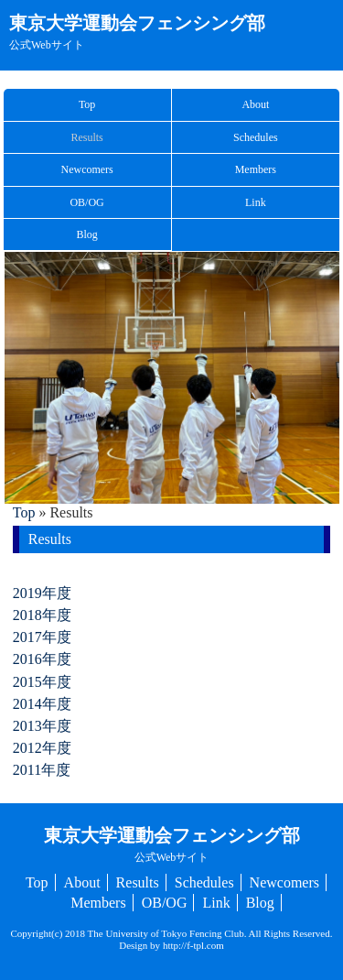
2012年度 (42, 748)
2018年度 (42, 615)
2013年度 (42, 726)
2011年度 (42, 770)
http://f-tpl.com (193, 945)
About (255, 104)
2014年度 (42, 704)
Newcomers (86, 169)
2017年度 (42, 637)
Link (256, 202)
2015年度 (42, 682)
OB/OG (86, 202)
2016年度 (42, 659)
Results (86, 137)
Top (87, 104)
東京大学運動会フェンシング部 (137, 32)
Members (256, 169)
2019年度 (42, 593)
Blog (86, 234)
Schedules (256, 137)
